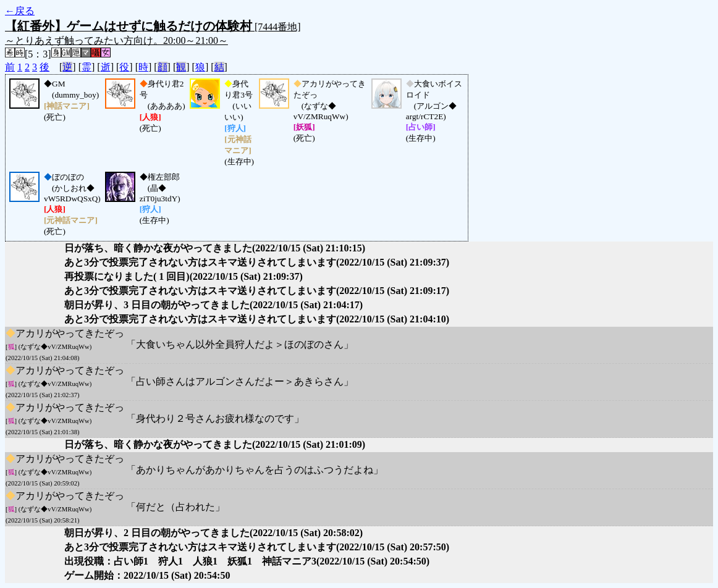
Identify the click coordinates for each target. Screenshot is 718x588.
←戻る (20, 11)
